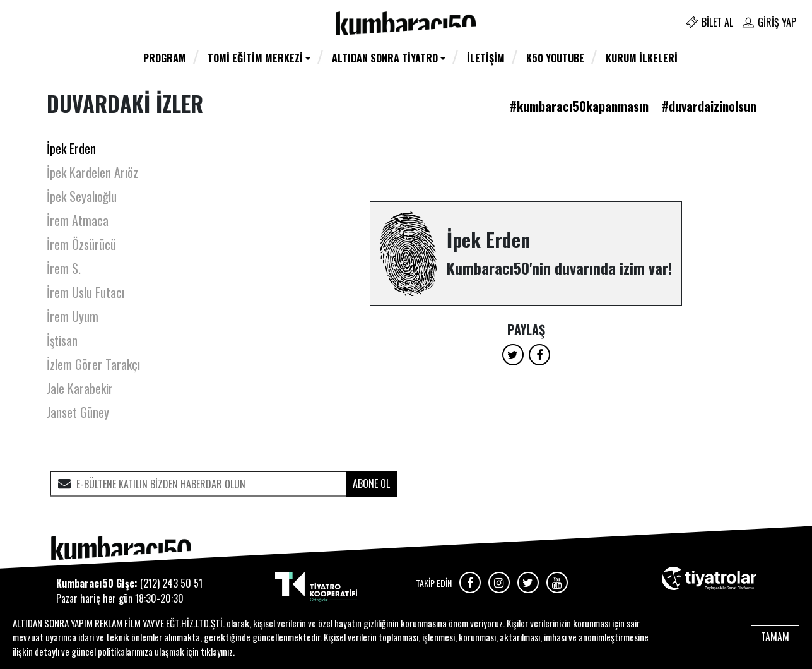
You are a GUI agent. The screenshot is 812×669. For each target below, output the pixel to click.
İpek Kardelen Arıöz (92, 172)
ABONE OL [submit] (371, 483)
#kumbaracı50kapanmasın (579, 106)
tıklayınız (217, 651)
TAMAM (775, 637)
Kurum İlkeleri (642, 58)
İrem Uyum (73, 316)
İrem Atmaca (78, 220)
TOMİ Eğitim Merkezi (255, 58)
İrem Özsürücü (81, 244)
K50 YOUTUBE (555, 58)
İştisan (62, 340)
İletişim (486, 58)
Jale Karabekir (80, 388)
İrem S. (64, 268)
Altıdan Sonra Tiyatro (385, 58)
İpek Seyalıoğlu (82, 196)
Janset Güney (78, 412)
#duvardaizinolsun (709, 106)
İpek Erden (71, 148)
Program (165, 58)
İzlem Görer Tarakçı (93, 364)
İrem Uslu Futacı (85, 292)
